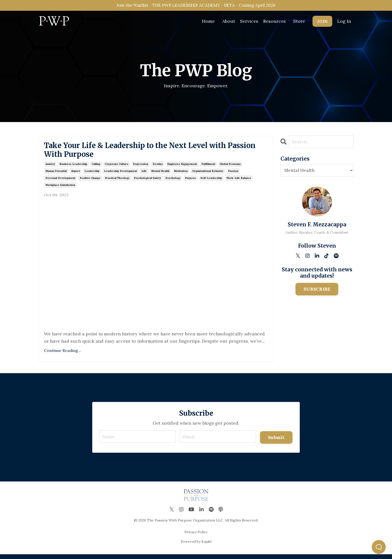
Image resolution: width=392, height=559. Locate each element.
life (144, 175)
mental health (160, 175)
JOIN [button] (322, 22)
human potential (56, 175)
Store (299, 22)
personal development (60, 182)
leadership (92, 175)
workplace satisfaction (60, 189)
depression (141, 168)
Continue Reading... (62, 355)
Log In (344, 22)
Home (208, 22)
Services (249, 22)
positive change (90, 182)
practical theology (117, 182)
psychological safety (147, 182)
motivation (181, 175)
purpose (190, 182)
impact (76, 175)
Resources (274, 22)
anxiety (50, 168)
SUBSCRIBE (317, 289)
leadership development (120, 175)
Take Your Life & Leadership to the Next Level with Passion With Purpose (146, 152)
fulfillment (208, 168)
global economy (230, 168)
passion (233, 175)
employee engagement (182, 168)
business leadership (73, 168)
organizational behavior (208, 175)
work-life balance (239, 182)
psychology (173, 182)
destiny (158, 168)
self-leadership (211, 182)
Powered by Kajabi (196, 546)
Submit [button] (276, 441)
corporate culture (117, 168)
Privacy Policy (196, 537)
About (229, 22)
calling (96, 168)
